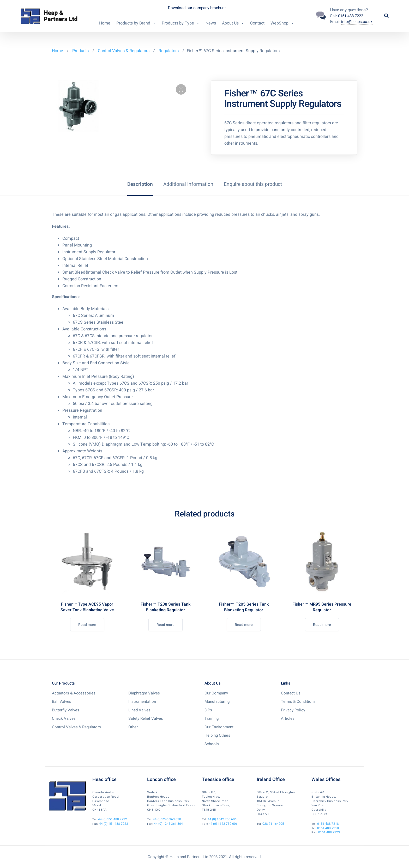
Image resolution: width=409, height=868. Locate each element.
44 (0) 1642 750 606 (222, 819)
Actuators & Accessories (74, 693)
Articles (288, 718)
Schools (212, 744)
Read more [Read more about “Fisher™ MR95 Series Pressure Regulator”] (322, 625)
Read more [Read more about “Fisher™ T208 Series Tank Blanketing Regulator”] (166, 625)
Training (212, 718)
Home (105, 23)
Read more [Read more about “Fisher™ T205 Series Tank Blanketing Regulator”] (244, 625)
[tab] (140, 184)
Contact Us (291, 693)
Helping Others (217, 735)
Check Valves (64, 718)
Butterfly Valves (66, 710)
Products (81, 51)
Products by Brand (136, 23)
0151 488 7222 (351, 16)
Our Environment (219, 727)
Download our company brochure (197, 8)
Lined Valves (139, 710)
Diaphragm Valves (144, 693)
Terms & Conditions (298, 701)
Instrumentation (142, 701)
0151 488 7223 (329, 832)
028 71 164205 (273, 824)
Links (286, 683)
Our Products (63, 683)
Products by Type (181, 23)
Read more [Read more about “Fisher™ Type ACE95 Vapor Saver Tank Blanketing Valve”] (87, 625)
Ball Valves (62, 701)
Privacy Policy (293, 710)
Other (133, 727)
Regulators (169, 51)
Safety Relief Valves (146, 718)
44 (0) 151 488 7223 (114, 824)
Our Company (216, 693)
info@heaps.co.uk (357, 22)
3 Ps (208, 710)
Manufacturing (217, 701)
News (211, 23)
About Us (233, 23)
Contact (257, 23)
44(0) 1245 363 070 (167, 819)
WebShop (282, 23)
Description (140, 184)
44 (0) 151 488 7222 (113, 819)
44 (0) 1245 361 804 (168, 824)
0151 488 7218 (328, 824)
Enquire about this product (253, 184)
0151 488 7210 (328, 828)
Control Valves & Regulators (124, 51)
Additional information (188, 184)
